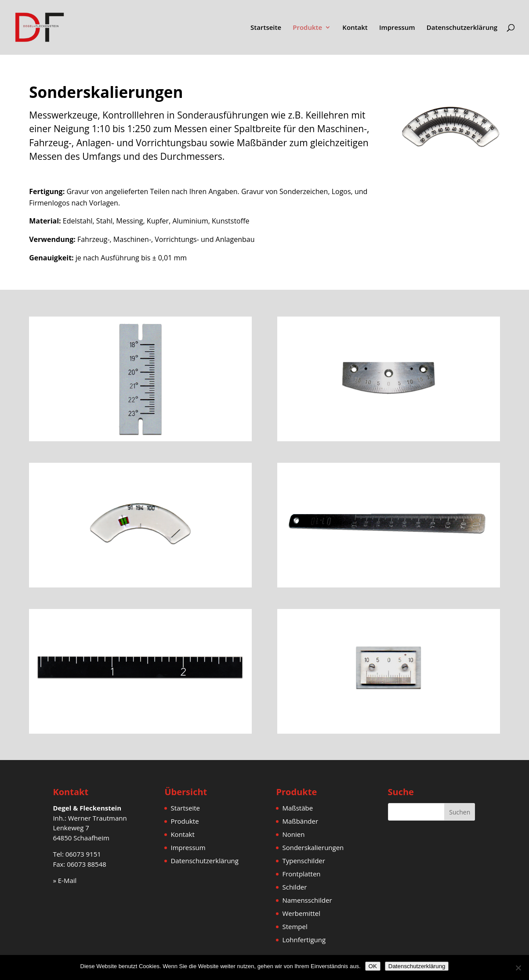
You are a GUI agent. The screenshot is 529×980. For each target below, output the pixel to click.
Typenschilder (303, 861)
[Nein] (518, 968)
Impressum (397, 28)
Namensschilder (307, 900)
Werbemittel (301, 913)
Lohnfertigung (304, 940)
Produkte (307, 28)
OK (373, 966)
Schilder (294, 887)
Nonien (293, 834)
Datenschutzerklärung (462, 28)
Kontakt (355, 28)
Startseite (266, 28)
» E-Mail (65, 880)
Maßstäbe (297, 808)
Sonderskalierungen (313, 847)
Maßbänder (300, 821)
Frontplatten (301, 874)
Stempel (295, 926)
